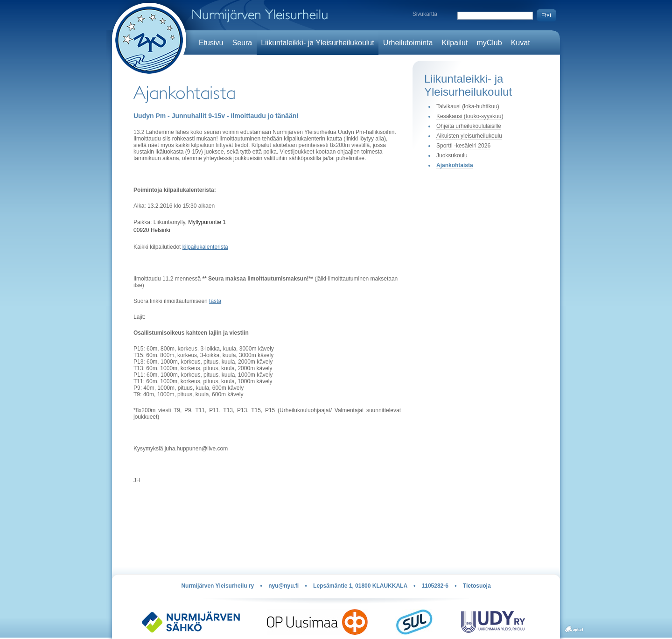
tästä (215, 301)
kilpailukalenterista (205, 247)
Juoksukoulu (452, 155)
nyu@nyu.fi (283, 586)
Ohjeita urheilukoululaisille (469, 126)
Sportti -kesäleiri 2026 (463, 146)
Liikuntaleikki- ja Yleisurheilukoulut (318, 43)
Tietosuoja (477, 586)
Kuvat (521, 43)
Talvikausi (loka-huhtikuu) (468, 106)
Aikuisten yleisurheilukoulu (469, 136)
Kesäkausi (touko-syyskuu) (470, 116)
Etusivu (211, 43)
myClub (489, 43)
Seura (242, 43)
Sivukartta (425, 14)
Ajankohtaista (455, 165)
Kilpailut (455, 43)
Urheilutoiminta (408, 43)
